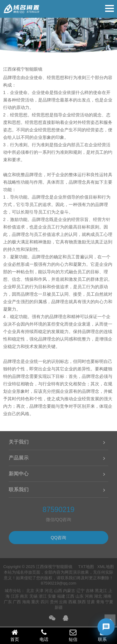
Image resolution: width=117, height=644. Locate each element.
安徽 (52, 596)
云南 (63, 602)
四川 (45, 602)
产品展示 (19, 458)
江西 (70, 596)
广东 (8, 602)
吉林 (90, 591)
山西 (58, 591)
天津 (39, 591)
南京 (24, 596)
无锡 (33, 596)
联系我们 (19, 489)
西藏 (72, 602)
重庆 (35, 602)
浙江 (43, 596)
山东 (80, 596)
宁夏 (109, 602)
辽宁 (80, 591)
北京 (30, 591)
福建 (61, 596)
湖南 (107, 596)
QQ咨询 (59, 538)
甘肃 (91, 602)
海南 (26, 602)
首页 (15, 635)
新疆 (59, 607)
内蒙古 (69, 591)
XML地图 (106, 567)
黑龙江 (101, 591)
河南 (89, 596)
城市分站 (13, 591)
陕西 (82, 602)
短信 (73, 635)
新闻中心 (19, 474)
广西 (17, 602)
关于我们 (19, 442)
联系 (102, 635)
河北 (49, 591)
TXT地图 (86, 567)
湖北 (98, 596)
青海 (100, 602)
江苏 (15, 596)
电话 (44, 635)
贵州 (54, 602)
